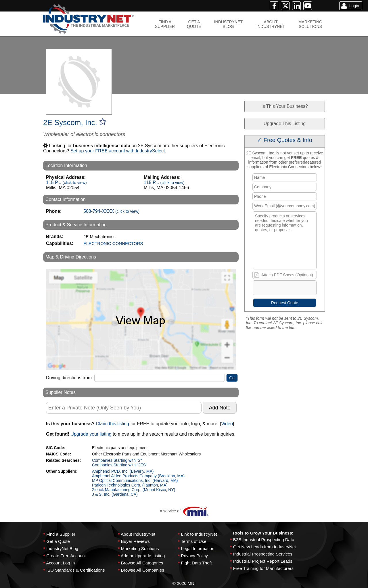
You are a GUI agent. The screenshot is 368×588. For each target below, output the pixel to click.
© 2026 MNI (184, 583)
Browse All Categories (142, 563)
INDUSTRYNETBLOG (228, 24)
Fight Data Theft (197, 563)
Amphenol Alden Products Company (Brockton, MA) (138, 476)
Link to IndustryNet (199, 534)
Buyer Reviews (135, 541)
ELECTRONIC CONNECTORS (113, 243)
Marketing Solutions (140, 548)
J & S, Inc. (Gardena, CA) (115, 494)
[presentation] (297, 289)
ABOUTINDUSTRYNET (271, 24)
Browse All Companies (143, 570)
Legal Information (198, 548)
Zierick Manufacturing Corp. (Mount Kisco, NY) (134, 490)
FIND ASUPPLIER (165, 24)
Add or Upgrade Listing (143, 556)
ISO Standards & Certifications (75, 570)
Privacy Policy (194, 556)
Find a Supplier (61, 534)
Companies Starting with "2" (117, 460)
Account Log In (60, 563)
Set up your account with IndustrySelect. (118, 151)
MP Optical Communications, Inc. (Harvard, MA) (135, 480)
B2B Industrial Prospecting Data (264, 540)
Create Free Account (66, 556)
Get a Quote (58, 541)
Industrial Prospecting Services (263, 554)
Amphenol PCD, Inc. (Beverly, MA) (123, 471)
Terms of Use (193, 541)
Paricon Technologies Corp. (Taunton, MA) (130, 485)
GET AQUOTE (194, 24)
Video (227, 424)
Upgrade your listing (91, 434)
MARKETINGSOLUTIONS (310, 24)
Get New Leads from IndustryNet (264, 547)
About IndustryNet (138, 534)
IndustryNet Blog (62, 548)
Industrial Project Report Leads (263, 561)
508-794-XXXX (111, 211)
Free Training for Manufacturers (263, 568)
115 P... (66, 182)
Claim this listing (112, 424)
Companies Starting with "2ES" (120, 465)
